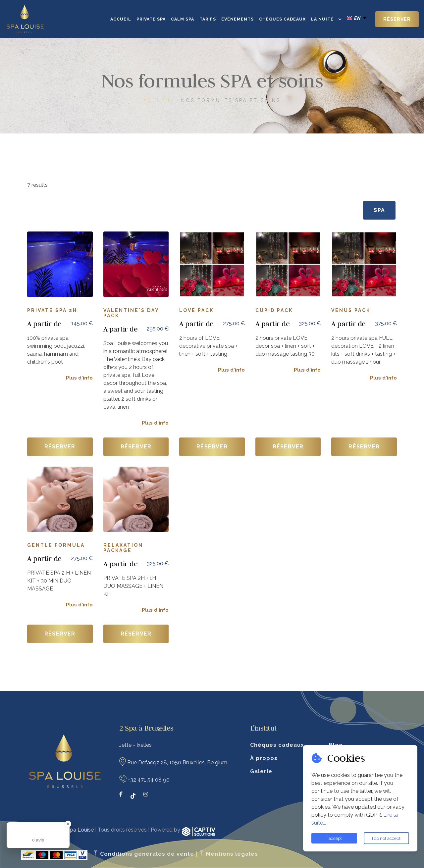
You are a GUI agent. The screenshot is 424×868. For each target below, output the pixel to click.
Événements (238, 19)
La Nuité (322, 19)
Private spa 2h (52, 310)
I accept (334, 838)
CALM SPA (183, 19)
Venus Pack (351, 310)
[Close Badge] (68, 824)
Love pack (196, 310)
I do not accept (386, 838)
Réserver (397, 19)
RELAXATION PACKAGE (123, 548)
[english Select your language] (357, 18)
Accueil (121, 19)
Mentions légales (228, 854)
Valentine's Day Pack (131, 313)
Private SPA (151, 19)
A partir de (44, 324)
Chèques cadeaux (282, 19)
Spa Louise (80, 830)
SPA (379, 210)
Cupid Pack (274, 310)
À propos (264, 758)
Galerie (261, 771)
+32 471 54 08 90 (149, 780)
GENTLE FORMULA (56, 545)
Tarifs (208, 19)
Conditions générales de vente (143, 854)
